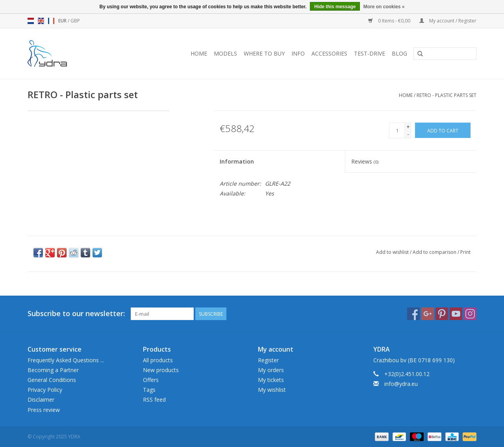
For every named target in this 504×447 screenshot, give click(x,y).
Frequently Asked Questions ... (66, 360)
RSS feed (154, 400)
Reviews (365, 161)
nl (31, 21)
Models (225, 53)
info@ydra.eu (401, 384)
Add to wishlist (392, 252)
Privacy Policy (45, 390)
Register (268, 360)
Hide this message (335, 7)
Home (199, 53)
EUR (63, 21)
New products (161, 370)
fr (51, 21)
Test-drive (370, 53)
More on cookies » (384, 7)
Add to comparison (435, 252)
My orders (271, 370)
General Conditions (52, 380)
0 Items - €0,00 (390, 21)
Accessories (329, 53)
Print (465, 252)
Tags (149, 390)
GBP (75, 21)
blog (399, 53)
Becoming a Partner (53, 370)
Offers (151, 380)
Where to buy (264, 53)
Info (298, 53)
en (41, 21)
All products (158, 360)
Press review (44, 410)
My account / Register (448, 21)
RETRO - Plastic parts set (447, 95)
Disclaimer (41, 400)
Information (237, 161)
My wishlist (272, 390)
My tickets (271, 380)
